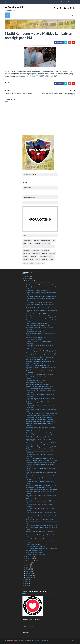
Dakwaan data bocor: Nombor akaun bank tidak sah (41, 428)
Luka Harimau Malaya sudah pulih (36, 332)
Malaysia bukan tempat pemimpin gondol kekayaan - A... (42, 294)
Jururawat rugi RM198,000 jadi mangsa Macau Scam (40, 493)
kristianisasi (45, 251)
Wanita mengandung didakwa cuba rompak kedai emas (41, 513)
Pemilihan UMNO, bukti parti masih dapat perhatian (39, 343)
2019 (26, 584)
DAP (54, 241)
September (30, 561)
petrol (51, 257)
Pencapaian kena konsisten (34, 383)
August (29, 563)
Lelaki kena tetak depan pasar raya (37, 324)
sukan (51, 260)
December (30, 281)
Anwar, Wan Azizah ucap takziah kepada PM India (41, 443)
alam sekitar (27, 241)
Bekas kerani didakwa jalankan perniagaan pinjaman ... (39, 479)
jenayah (26, 247)
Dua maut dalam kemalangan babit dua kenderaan (41, 526)
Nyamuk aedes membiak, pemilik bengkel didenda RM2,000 (41, 517)
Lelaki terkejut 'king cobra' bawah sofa (38, 326)
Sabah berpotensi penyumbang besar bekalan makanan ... (40, 532)
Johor (33, 247)
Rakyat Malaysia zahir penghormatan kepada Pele (41, 447)
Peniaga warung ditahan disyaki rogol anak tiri (40, 449)
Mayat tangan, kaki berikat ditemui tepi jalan (40, 420)
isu (49, 244)
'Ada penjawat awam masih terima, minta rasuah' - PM (41, 288)
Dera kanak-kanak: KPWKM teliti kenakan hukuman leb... (39, 440)
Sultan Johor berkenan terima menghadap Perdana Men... (42, 529)
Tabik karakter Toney (32, 499)
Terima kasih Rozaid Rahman (35, 553)
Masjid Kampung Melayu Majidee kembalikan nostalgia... (40, 456)
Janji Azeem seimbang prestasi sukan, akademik (41, 463)
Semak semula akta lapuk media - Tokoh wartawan (41, 422)
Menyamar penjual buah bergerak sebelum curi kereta (40, 425)
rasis (32, 260)
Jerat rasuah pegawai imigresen (36, 381)
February (29, 576)
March (28, 573)
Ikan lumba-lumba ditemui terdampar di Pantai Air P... (41, 335)
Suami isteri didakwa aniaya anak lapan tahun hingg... (40, 483)
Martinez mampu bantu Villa (35, 363)
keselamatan (50, 247)
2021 (26, 580)
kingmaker (35, 251)
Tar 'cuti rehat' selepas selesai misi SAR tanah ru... (41, 476)
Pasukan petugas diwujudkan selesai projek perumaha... (39, 452)
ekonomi (37, 244)
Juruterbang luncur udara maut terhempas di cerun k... (40, 396)
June (28, 567)
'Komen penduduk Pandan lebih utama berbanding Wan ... (42, 321)
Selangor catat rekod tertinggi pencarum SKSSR (41, 486)
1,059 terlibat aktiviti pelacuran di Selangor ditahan (42, 549)
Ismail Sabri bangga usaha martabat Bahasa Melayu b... (42, 473)
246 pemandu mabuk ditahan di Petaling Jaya (40, 435)
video (32, 263)
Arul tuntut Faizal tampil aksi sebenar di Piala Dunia (42, 461)
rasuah (38, 260)
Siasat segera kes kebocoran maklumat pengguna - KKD (42, 542)
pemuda (26, 257)
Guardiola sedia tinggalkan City (36, 340)
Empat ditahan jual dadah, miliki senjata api (39, 418)
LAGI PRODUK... (28, 627)
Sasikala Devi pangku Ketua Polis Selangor (39, 437)
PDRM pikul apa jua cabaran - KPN (36, 431)
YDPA (43, 263)
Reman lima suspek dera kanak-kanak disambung (41, 353)
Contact (73, 2)
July (28, 565)
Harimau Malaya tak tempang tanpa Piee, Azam (40, 416)
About (66, 2)
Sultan (26, 263)
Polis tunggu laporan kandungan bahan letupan (41, 433)
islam (44, 244)
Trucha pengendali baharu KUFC (36, 338)
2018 (26, 586)
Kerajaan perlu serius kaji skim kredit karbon (39, 387)
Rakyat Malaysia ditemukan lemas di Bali (38, 389)
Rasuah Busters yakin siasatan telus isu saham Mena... (40, 378)
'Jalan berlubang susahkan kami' (36, 547)
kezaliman (27, 251)
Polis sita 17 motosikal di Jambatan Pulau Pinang (41, 316)
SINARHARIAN (27, 76)
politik (26, 260)
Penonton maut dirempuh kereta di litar (38, 283)
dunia (30, 244)
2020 (26, 582)
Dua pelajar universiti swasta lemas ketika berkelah (42, 490)
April (28, 571)
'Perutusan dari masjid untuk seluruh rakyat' (40, 285)
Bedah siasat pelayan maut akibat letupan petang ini (41, 523)
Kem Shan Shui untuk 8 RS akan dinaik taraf (39, 520)
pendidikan (34, 257)
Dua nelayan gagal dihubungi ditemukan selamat (41, 297)
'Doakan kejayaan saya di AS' (35, 545)
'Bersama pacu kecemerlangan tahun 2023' (39, 302)
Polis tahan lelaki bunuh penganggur (37, 291)
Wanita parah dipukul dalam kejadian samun (39, 459)
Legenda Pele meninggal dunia (35, 555)
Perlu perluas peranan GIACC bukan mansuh (40, 357)
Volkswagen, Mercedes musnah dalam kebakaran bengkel (41, 368)
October (29, 559)
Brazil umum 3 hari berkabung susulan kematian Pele (41, 536)
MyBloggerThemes (40, 641)
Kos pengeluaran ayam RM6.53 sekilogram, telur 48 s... (41, 496)
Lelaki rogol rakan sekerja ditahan (36, 349)
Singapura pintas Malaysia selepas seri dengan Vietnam (40, 392)
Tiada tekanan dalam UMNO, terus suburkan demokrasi (40, 372)
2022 (26, 279)
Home (58, 2)
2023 (26, 277)
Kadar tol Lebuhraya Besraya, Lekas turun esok (41, 355)
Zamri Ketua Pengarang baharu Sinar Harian (39, 375)
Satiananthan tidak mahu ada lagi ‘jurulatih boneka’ (42, 318)
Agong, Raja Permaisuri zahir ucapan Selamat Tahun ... (40, 305)
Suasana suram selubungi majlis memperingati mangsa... (40, 466)
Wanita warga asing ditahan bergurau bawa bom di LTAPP (42, 411)
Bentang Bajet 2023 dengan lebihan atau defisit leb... (41, 470)
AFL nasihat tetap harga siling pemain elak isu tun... (42, 413)
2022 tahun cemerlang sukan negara (37, 385)
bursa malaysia (46, 241)
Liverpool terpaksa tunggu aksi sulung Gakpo (40, 539)
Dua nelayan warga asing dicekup (36, 359)
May (28, 569)
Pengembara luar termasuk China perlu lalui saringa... (39, 506)
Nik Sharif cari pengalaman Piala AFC (37, 445)
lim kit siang (27, 254)
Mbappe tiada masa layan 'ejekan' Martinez (39, 488)
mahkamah (37, 254)
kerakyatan (41, 247)
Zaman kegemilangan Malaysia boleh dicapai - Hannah (40, 329)
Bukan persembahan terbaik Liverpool (38, 365)
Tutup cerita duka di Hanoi (34, 551)
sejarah (45, 260)
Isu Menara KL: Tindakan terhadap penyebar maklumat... (40, 407)
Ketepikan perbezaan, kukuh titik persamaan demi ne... (41, 311)
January (29, 578)
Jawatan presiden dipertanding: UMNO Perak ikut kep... (41, 510)
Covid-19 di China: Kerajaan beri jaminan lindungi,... (42, 308)
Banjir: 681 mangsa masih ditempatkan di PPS (40, 361)
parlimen (52, 254)
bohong (36, 241)
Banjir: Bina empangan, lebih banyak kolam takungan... (39, 403)
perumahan (43, 257)
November (30, 557)
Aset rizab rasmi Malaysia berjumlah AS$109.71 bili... (41, 502)
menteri (45, 254)
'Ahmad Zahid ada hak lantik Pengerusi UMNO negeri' (40, 346)
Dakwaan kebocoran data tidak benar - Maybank (41, 314)
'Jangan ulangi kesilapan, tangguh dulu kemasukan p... (41, 300)
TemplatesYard (19, 641)
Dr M (25, 244)
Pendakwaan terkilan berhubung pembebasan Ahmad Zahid (40, 399)
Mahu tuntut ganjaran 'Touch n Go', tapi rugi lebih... (42, 351)
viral (38, 263)
